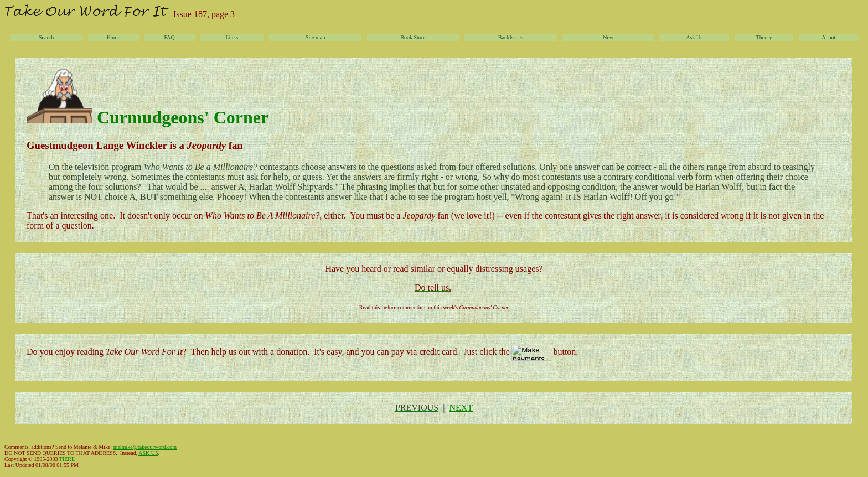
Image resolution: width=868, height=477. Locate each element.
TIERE (67, 459)
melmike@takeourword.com (145, 447)
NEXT (461, 408)
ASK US (148, 453)
